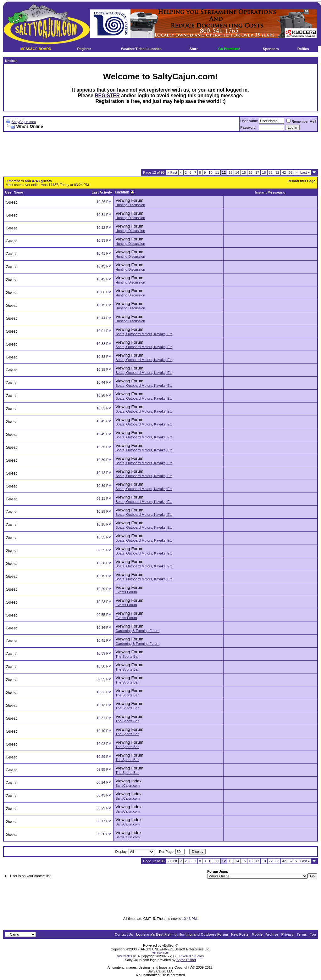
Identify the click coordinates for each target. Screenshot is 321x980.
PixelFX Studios (192, 956)
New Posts (240, 934)
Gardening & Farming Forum (137, 631)
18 (264, 172)
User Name (249, 121)
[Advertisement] (161, 151)
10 (210, 172)
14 (237, 172)
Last (305, 172)
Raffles (303, 49)
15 (244, 172)
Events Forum (126, 592)
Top (313, 934)
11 (217, 172)
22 (271, 172)
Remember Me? (301, 121)
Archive (272, 934)
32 (277, 172)
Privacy (288, 934)
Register (84, 49)
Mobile (257, 934)
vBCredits (125, 956)
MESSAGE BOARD (36, 49)
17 (257, 172)
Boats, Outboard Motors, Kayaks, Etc (144, 334)
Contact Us (124, 934)
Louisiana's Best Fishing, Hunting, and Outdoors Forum (182, 934)
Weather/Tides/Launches (141, 49)
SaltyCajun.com (24, 122)
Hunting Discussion (130, 205)
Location (122, 192)
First (172, 172)
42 (284, 172)
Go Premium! (229, 49)
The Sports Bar (127, 656)
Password (248, 127)
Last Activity (102, 192)
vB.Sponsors (160, 953)
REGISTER (107, 96)
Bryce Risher (186, 960)
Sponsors (271, 49)
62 (291, 172)
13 (230, 172)
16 (251, 172)
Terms (302, 934)
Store (194, 49)
